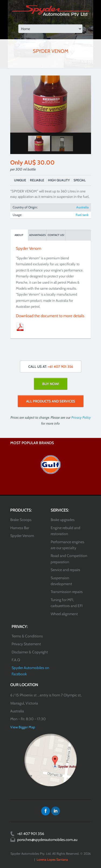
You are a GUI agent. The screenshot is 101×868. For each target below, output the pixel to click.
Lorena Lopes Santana (52, 859)
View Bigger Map (23, 727)
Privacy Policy (81, 417)
